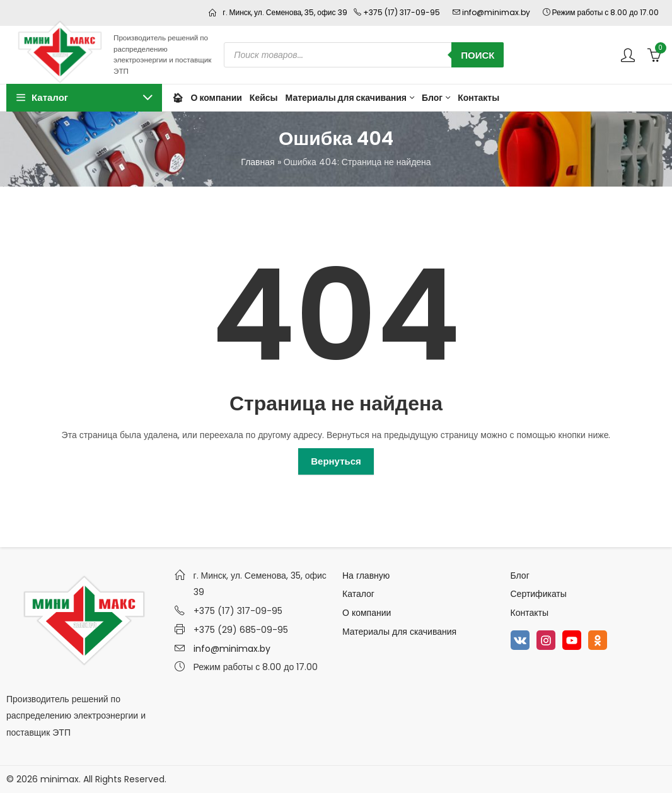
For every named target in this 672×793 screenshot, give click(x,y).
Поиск (478, 55)
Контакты (530, 613)
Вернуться (336, 461)
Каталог (358, 594)
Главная (258, 162)
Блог (520, 576)
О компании (367, 613)
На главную (366, 576)
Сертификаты (539, 594)
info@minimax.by (232, 649)
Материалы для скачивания (399, 632)
